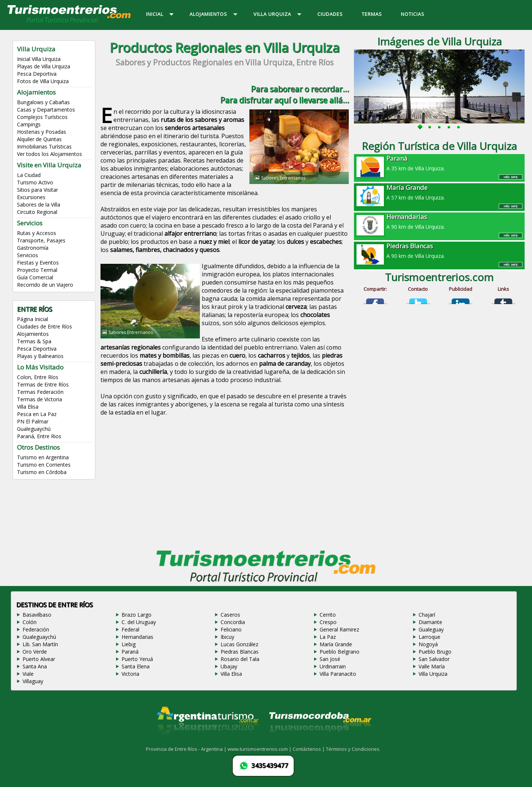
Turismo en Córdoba (42, 472)
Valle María (432, 666)
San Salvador (434, 659)
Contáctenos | (309, 749)
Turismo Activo (35, 182)
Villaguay (33, 681)
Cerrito (328, 615)
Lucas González (239, 644)
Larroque (429, 637)
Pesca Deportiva (37, 74)
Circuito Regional (37, 212)
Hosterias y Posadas (42, 132)
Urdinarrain (333, 666)
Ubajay (229, 666)
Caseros (230, 615)
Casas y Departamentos (46, 110)
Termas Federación (40, 392)
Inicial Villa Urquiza (39, 59)
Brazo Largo (137, 615)
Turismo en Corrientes (44, 465)
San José (330, 659)
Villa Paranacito (338, 674)
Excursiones (31, 197)
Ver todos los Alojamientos (50, 154)
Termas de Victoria (40, 399)
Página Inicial (33, 319)
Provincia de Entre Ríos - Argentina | (187, 749)
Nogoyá (428, 644)
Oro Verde (35, 652)
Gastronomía (33, 248)
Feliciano (231, 629)
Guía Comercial (35, 277)
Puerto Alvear (39, 659)
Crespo (328, 622)
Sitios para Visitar (37, 190)
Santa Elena (136, 666)
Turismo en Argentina (43, 457)
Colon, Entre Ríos (38, 377)
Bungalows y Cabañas (43, 102)
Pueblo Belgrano (340, 652)
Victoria (130, 674)
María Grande (336, 644)
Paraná (130, 652)
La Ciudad (29, 175)
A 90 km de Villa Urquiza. (439, 221)
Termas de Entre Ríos (43, 384)
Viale (28, 674)
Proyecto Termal (37, 270)
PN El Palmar (33, 421)
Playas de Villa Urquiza (44, 66)
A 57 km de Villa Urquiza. (439, 192)
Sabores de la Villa (39, 205)
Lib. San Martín (40, 644)
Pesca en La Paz (37, 414)
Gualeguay (431, 629)
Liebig (129, 644)
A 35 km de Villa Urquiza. (439, 163)
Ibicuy (227, 637)
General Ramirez (339, 629)
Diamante (430, 622)
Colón (30, 622)
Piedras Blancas (240, 652)
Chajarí (427, 615)
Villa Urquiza (433, 674)
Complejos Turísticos (42, 117)
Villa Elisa (28, 407)
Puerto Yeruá (137, 659)
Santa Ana (35, 666)
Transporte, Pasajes (41, 240)
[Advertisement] (225, 484)
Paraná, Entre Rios (39, 436)
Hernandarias (137, 637)
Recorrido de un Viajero (45, 285)
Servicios (28, 255)
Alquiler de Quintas (39, 139)
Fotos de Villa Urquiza (43, 81)
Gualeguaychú (34, 429)
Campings (29, 124)
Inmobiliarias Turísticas (44, 147)
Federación (36, 629)
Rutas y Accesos (37, 233)
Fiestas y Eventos (38, 263)
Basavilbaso (37, 615)
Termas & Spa (34, 341)
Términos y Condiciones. (353, 749)
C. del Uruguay (139, 622)
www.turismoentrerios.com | (260, 749)
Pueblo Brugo (435, 652)
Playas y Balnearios (40, 356)
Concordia (233, 622)
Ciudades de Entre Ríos (45, 326)
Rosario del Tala (240, 659)
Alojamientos (33, 334)
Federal (130, 629)
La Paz (328, 637)
